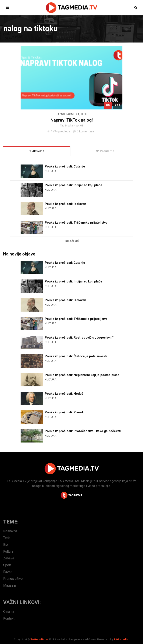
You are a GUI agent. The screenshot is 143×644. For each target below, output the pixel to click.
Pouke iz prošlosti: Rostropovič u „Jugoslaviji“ (79, 338)
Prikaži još (71, 241)
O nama (9, 612)
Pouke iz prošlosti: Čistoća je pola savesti (76, 356)
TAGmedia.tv (39, 639)
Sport (7, 565)
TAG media (121, 639)
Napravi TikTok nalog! (72, 120)
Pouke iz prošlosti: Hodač (64, 394)
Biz (6, 545)
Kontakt (9, 618)
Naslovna (10, 531)
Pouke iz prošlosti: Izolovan (65, 204)
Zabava (9, 558)
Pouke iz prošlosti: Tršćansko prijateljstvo (76, 223)
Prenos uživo (13, 579)
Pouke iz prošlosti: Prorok (64, 412)
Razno (60, 114)
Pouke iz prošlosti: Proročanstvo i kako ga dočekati (83, 431)
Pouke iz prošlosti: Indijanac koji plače (74, 185)
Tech (84, 114)
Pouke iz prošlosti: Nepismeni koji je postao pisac (82, 375)
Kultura (51, 171)
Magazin (10, 585)
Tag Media (66, 126)
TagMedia (73, 114)
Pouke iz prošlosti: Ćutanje (65, 166)
